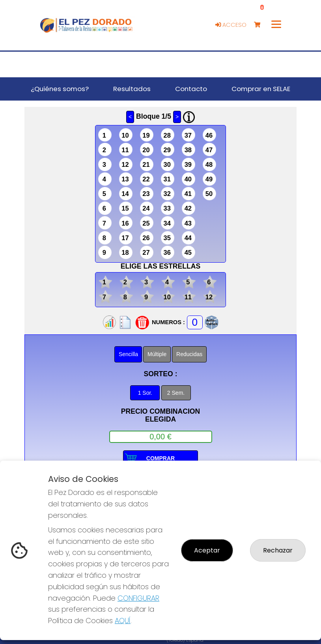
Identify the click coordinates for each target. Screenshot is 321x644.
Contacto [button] (191, 89)
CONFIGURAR (138, 598)
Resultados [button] (132, 89)
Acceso (231, 25)
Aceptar (207, 550)
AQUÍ (123, 621)
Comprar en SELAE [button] (261, 89)
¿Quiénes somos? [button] (60, 89)
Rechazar (278, 550)
